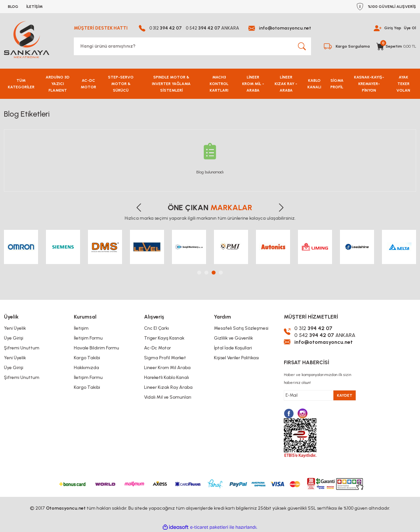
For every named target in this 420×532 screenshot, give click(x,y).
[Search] (192, 46)
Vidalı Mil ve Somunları (168, 397)
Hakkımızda (86, 368)
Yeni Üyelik (15, 328)
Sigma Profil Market (165, 358)
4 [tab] (221, 273)
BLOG (13, 7)
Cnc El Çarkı (157, 328)
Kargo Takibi (87, 358)
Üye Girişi (14, 338)
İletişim (81, 328)
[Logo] (27, 40)
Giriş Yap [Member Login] (393, 28)
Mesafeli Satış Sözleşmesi (241, 328)
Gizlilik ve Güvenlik (233, 338)
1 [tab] (199, 273)
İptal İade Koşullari (233, 348)
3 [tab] (214, 273)
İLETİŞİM (34, 7)
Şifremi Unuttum (22, 348)
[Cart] (396, 46)
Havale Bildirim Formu (96, 348)
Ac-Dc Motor (157, 348)
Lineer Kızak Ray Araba (168, 387)
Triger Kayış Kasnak (164, 338)
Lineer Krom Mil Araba (167, 368)
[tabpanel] (21, 247)
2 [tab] (206, 273)
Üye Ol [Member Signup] (410, 28)
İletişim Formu (88, 338)
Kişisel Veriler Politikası (236, 358)
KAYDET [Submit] (345, 395)
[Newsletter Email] (320, 395)
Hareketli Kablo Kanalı (167, 377)
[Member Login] (378, 28)
